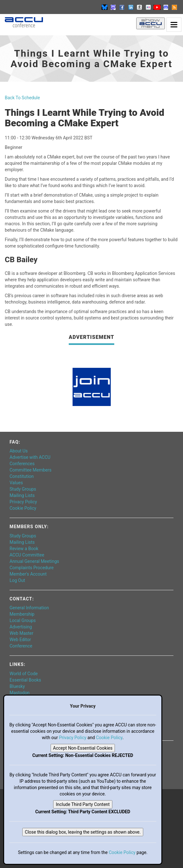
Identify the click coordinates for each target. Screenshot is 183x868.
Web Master (21, 633)
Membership (22, 614)
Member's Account (28, 574)
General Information (29, 608)
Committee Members (31, 470)
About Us (19, 451)
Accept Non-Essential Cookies (83, 748)
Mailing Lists (22, 495)
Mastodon (20, 693)
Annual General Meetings (34, 561)
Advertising (21, 627)
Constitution (22, 476)
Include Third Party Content (83, 804)
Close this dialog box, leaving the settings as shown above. (83, 832)
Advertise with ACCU (30, 457)
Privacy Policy (23, 502)
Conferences (22, 464)
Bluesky (17, 686)
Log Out (17, 580)
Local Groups (23, 620)
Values (16, 483)
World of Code (24, 674)
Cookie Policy (23, 508)
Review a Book (24, 549)
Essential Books (25, 680)
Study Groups (23, 489)
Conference (21, 646)
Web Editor (20, 640)
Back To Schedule (22, 98)
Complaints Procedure (32, 568)
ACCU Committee (27, 555)
